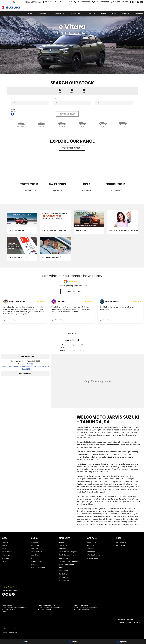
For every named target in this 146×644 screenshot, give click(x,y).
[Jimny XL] (89, 222)
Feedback (91, 552)
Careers (90, 549)
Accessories (63, 571)
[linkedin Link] (141, 2)
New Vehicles (44, 13)
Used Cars (34, 549)
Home (30, 13)
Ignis (4, 549)
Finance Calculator (38, 568)
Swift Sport (6, 545)
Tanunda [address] (72, 334)
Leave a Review (72, 291)
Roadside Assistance (67, 564)
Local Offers (35, 555)
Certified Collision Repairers (69, 561)
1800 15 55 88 (28, 364)
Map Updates (64, 580)
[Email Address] (25, 368)
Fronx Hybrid (7, 552)
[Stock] (24, 642)
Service (92, 13)
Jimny (4, 561)
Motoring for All (36, 561)
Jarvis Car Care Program (68, 552)
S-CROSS (6, 558)
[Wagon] (62, 124)
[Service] (73, 642)
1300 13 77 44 (47, 610)
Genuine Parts (64, 577)
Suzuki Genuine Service (68, 555)
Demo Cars (35, 545)
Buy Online (63, 574)
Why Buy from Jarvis (95, 555)
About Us (91, 545)
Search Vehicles (67, 114)
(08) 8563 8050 (84, 610)
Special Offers (77, 13)
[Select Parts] (82, 348)
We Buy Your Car (94, 558)
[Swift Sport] (58, 176)
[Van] (123, 124)
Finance (126, 13)
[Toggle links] (9, 632)
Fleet (114, 13)
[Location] (62, 348)
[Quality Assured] (22, 249)
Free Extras (63, 545)
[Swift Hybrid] (29, 176)
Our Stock (60, 13)
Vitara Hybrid (7, 555)
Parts (104, 13)
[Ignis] (87, 176)
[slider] (12, 114)
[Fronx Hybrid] (116, 176)
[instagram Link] (138, 2)
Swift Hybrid (7, 542)
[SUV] (82, 124)
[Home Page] (11, 7)
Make (72, 102)
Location (30, 102)
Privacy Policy (121, 542)
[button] (24, 310)
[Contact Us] (58, 2)
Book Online (63, 558)
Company (139, 13)
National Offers (36, 552)
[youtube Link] (135, 2)
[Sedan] (42, 124)
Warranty (62, 549)
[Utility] (103, 124)
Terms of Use (120, 545)
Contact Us (91, 542)
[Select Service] (72, 348)
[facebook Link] (132, 2)
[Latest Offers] (22, 222)
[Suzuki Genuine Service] (56, 222)
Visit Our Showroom (72, 148)
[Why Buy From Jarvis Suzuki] (123, 222)
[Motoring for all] (56, 249)
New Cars (34, 542)
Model (114, 102)
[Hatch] (21, 124)
